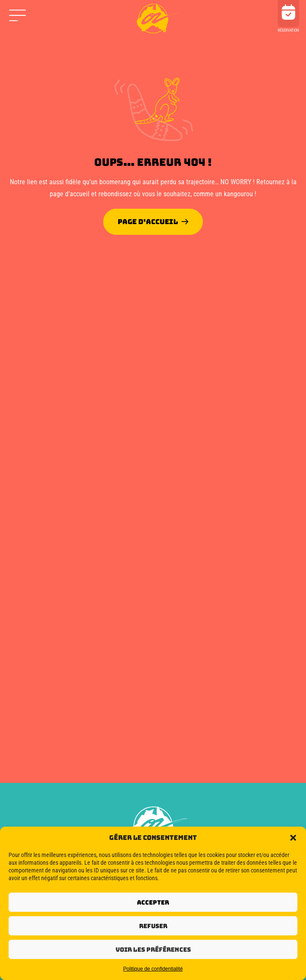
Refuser (153, 926)
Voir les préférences (153, 950)
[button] (293, 838)
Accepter (153, 902)
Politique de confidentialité (153, 969)
